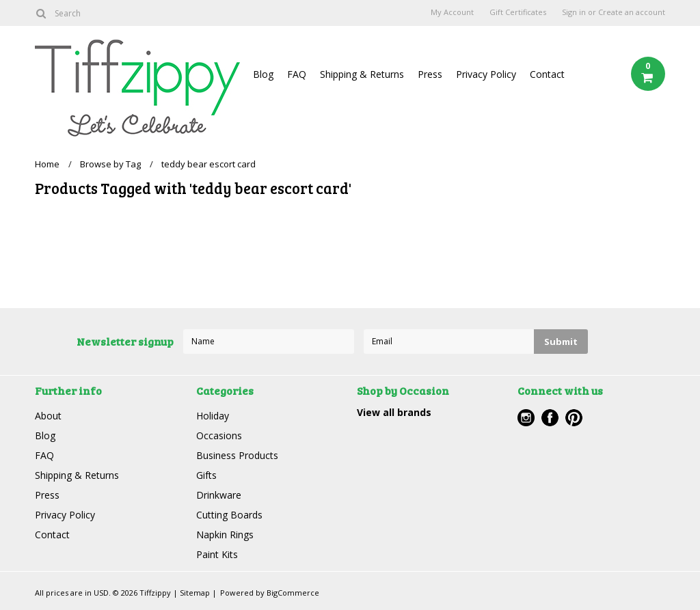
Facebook (550, 418)
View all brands (394, 412)
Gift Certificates (518, 12)
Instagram (526, 418)
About (48, 416)
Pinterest (574, 418)
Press (430, 74)
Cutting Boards (229, 515)
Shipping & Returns (362, 74)
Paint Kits (217, 554)
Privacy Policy (486, 74)
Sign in (574, 12)
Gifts (206, 475)
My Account (452, 12)
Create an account (632, 12)
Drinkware (219, 495)
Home (47, 164)
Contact (547, 74)
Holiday (213, 416)
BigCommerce (293, 593)
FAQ (297, 74)
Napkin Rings (225, 535)
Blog (263, 74)
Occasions (219, 435)
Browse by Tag (110, 164)
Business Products (237, 455)
